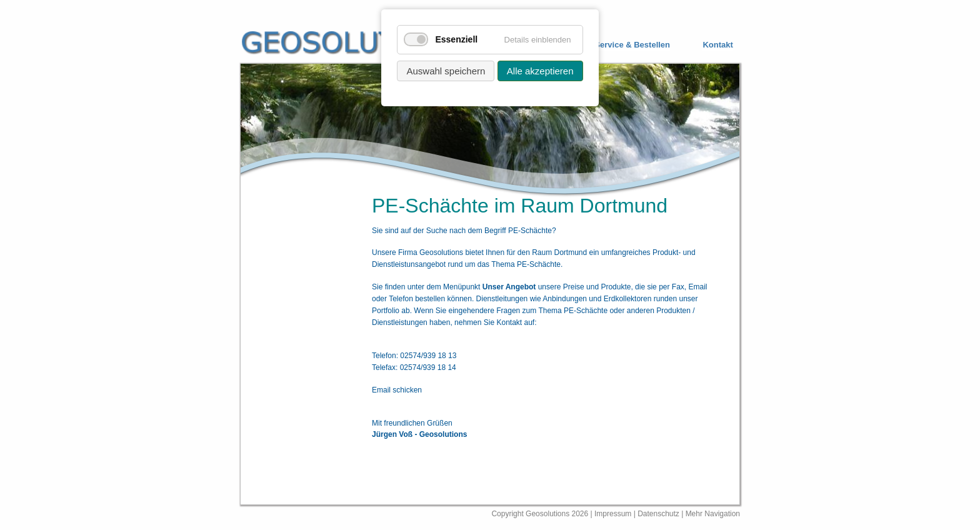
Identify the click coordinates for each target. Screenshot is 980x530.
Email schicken (397, 390)
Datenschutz (659, 514)
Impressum (613, 514)
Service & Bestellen (632, 45)
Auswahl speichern (446, 71)
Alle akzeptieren (540, 71)
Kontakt (717, 45)
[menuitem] (623, 45)
